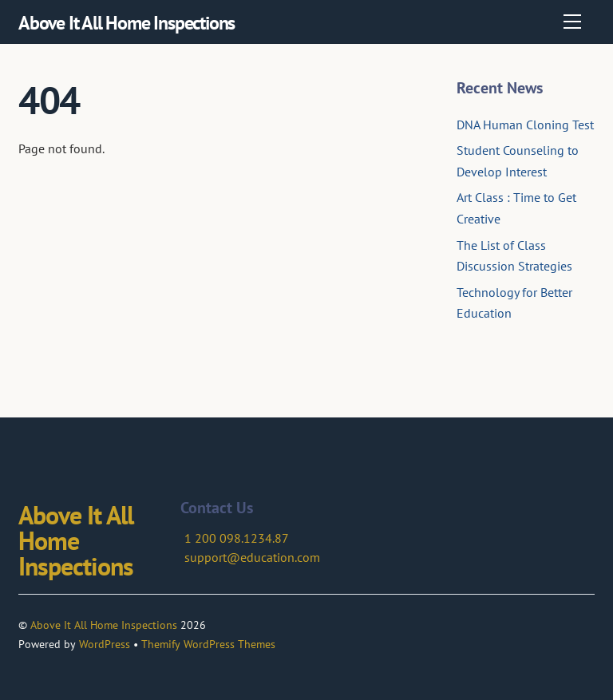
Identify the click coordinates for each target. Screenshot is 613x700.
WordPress (105, 644)
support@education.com (252, 557)
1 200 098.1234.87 (237, 538)
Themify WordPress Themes (208, 644)
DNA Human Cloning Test (525, 125)
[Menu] (572, 22)
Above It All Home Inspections (104, 625)
